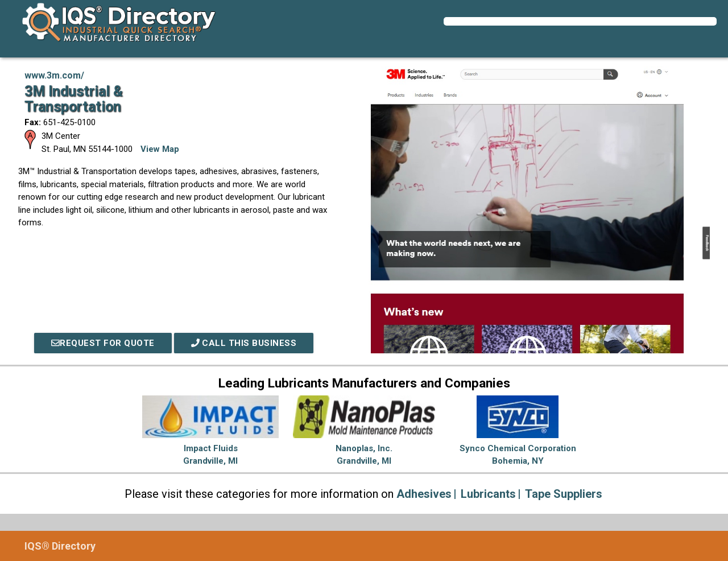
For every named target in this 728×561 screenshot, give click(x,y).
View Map (160, 149)
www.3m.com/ (54, 75)
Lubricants (488, 494)
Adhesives (424, 494)
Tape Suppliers (564, 494)
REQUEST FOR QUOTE (103, 343)
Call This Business (244, 343)
